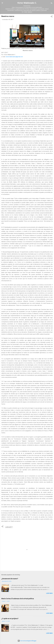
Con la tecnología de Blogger (27, 641)
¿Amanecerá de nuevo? (10, 579)
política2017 (9, 527)
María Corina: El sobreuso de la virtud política (18, 599)
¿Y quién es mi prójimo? (10, 619)
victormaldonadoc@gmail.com (14, 57)
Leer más (49, 593)
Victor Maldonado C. (27, 3)
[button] (52, 17)
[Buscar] (52, 3)
